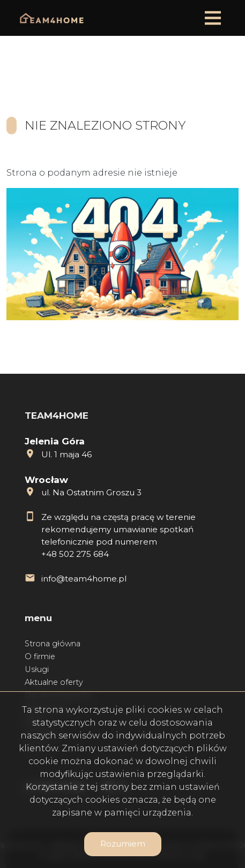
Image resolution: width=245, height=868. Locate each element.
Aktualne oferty (54, 682)
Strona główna (53, 644)
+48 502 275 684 (75, 554)
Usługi (37, 669)
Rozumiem (123, 844)
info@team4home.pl (84, 579)
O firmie (40, 656)
